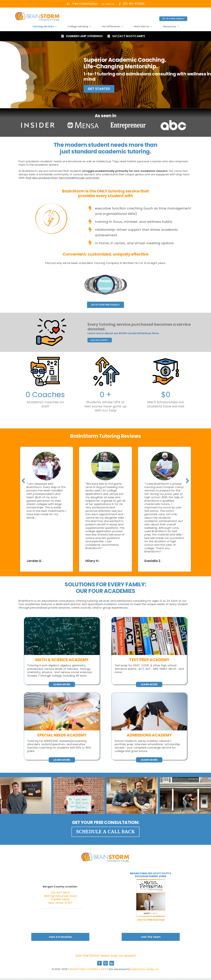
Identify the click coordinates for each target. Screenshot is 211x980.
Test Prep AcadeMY (149, 660)
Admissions (139, 735)
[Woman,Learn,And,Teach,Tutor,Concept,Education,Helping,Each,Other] (62, 694)
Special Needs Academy (62, 735)
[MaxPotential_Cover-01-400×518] (151, 880)
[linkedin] (112, 963)
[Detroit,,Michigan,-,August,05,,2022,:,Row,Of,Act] (149, 618)
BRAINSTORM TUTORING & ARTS (88, 969)
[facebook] (99, 963)
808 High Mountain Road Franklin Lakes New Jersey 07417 (60, 899)
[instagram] (106, 963)
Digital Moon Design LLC (145, 969)
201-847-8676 (60, 893)
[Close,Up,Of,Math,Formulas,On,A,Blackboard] (62, 618)
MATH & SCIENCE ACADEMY (62, 660)
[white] (38, 14)
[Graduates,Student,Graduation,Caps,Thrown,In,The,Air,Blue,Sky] (149, 694)
